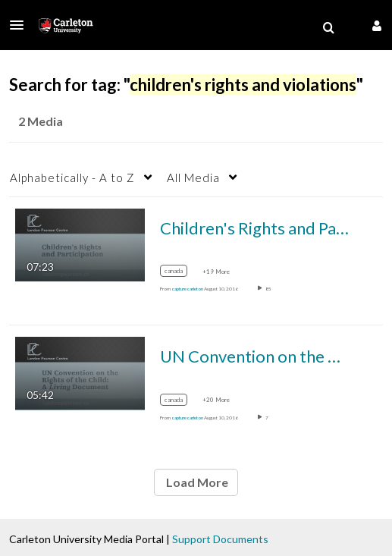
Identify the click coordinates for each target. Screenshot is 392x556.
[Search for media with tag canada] (179, 273)
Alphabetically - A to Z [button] (72, 177)
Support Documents (220, 539)
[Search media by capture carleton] (188, 289)
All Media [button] (193, 177)
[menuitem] (328, 28)
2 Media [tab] (41, 121)
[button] (21, 25)
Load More (196, 482)
